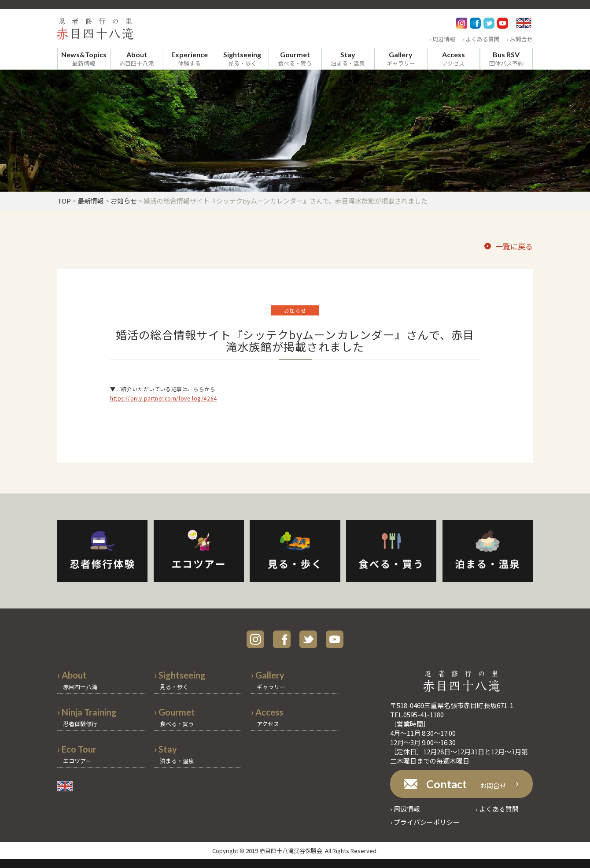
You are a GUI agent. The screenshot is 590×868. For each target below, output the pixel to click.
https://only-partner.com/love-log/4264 (164, 398)
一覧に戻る (514, 246)
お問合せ (466, 784)
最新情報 (84, 59)
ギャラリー (401, 59)
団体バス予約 (506, 59)
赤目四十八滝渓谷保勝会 (291, 851)
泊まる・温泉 (348, 59)
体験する (190, 59)
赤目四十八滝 (136, 59)
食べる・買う (295, 59)
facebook (282, 639)
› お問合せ (520, 39)
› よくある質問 (481, 39)
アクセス (454, 59)
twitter (308, 639)
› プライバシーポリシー (425, 822)
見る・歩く (242, 59)
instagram (255, 639)
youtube (335, 639)
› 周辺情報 (442, 39)
